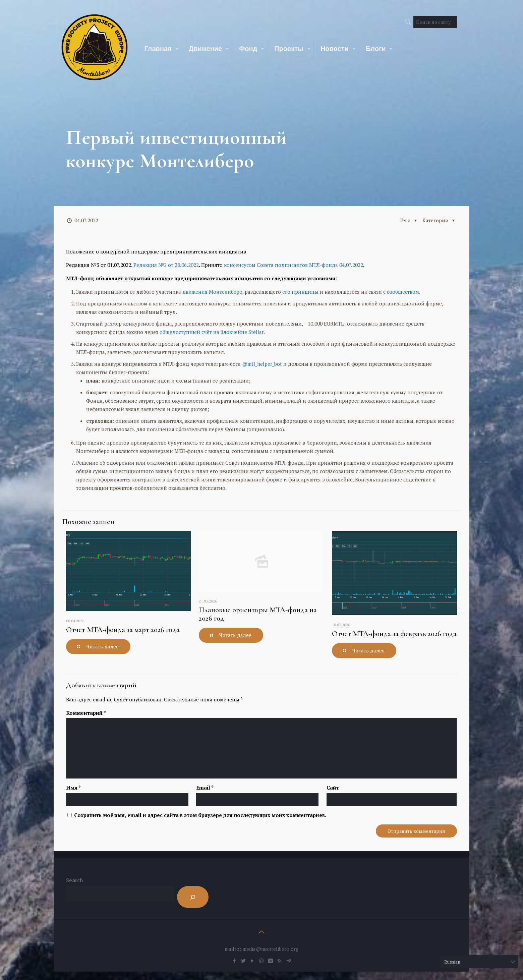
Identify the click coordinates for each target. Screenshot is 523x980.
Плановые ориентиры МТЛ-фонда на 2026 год (258, 614)
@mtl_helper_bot (262, 364)
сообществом (403, 292)
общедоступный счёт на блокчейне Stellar (212, 332)
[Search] (193, 897)
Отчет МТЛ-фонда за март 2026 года (123, 630)
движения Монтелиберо (212, 292)
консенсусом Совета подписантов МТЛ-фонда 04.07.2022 (294, 265)
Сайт (333, 788)
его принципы (300, 292)
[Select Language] (479, 962)
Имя (73, 788)
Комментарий (86, 713)
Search (74, 880)
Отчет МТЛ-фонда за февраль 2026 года (394, 634)
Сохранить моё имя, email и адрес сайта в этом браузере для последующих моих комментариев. (200, 815)
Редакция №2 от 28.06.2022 (166, 265)
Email (205, 788)
